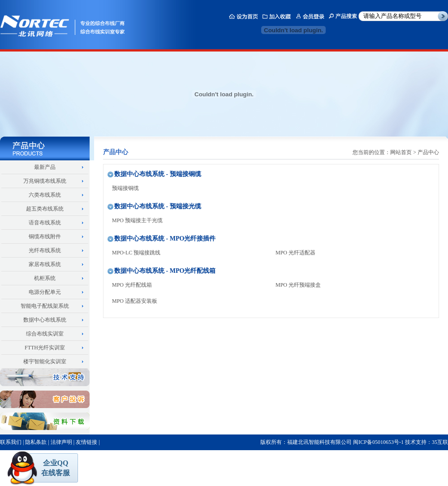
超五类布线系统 (45, 209)
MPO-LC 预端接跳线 (136, 253)
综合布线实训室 (45, 334)
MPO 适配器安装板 (135, 301)
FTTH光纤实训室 (45, 348)
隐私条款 (36, 442)
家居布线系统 (45, 264)
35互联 (440, 442)
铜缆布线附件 (45, 237)
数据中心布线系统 (45, 320)
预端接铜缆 (125, 188)
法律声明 (61, 442)
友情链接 (86, 442)
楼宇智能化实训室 (45, 361)
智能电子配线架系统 (45, 306)
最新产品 (45, 167)
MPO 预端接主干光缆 (137, 220)
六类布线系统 (45, 195)
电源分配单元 (45, 292)
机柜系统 (45, 278)
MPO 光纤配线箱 (132, 285)
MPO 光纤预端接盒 (298, 285)
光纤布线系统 (45, 250)
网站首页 (401, 152)
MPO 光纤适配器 (295, 253)
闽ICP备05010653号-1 (378, 442)
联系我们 (11, 442)
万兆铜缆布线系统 (45, 181)
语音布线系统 (45, 223)
